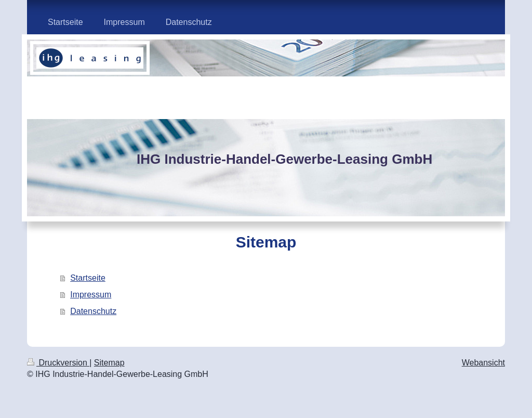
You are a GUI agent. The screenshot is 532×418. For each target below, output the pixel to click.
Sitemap (109, 363)
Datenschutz (93, 311)
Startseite (88, 278)
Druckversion (58, 363)
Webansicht (483, 363)
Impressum (91, 295)
